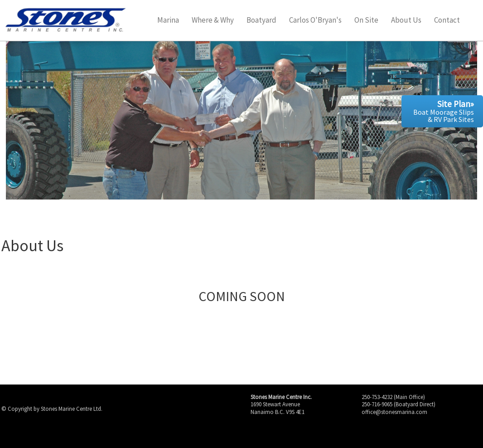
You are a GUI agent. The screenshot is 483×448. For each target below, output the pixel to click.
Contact (447, 21)
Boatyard (261, 21)
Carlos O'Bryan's (315, 21)
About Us (406, 21)
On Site (366, 21)
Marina (168, 21)
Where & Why (213, 21)
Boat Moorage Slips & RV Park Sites (444, 111)
